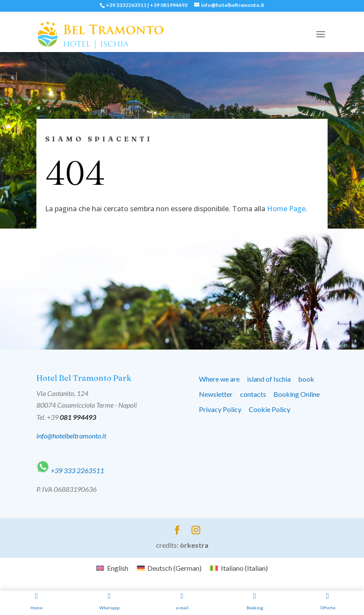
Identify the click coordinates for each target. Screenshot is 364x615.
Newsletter (216, 394)
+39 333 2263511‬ (70, 470)
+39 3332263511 (126, 5)
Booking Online (297, 394)
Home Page (286, 209)
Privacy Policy (220, 409)
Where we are (219, 379)
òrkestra (194, 545)
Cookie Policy (270, 409)
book (306, 379)
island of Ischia (269, 379)
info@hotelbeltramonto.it (71, 436)
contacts (253, 394)
